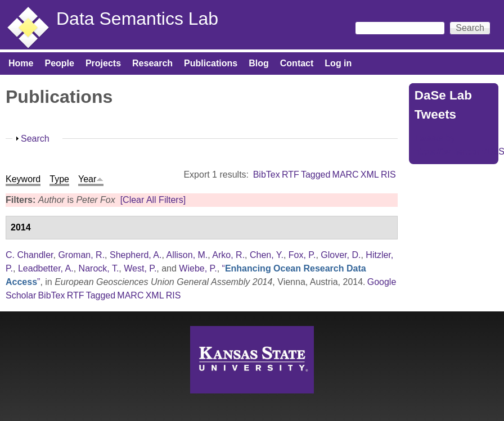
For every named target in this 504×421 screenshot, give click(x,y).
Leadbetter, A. (46, 268)
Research (152, 63)
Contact (297, 63)
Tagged (316, 175)
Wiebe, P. (198, 268)
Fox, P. (302, 255)
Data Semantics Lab (137, 19)
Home (21, 63)
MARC (346, 175)
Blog (259, 63)
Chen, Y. (267, 255)
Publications (211, 63)
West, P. (140, 268)
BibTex (267, 175)
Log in (338, 63)
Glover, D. (341, 255)
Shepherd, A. (136, 255)
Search (35, 139)
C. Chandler (30, 255)
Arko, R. (228, 255)
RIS (388, 175)
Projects (103, 63)
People (59, 63)
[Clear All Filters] (153, 200)
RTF (291, 175)
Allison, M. (187, 255)
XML (370, 175)
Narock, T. (99, 268)
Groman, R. (81, 255)
